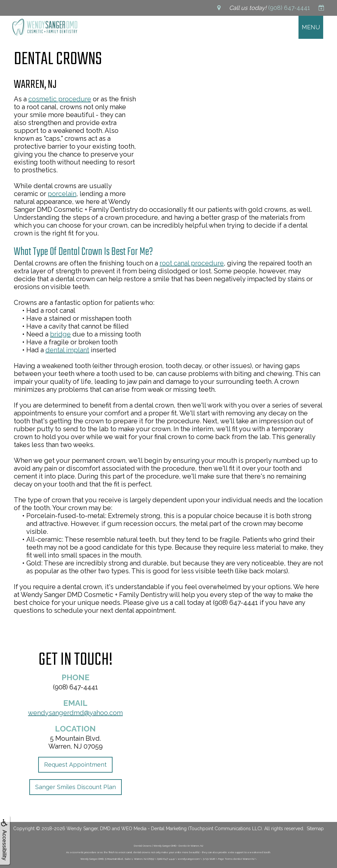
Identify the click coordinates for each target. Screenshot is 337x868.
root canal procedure (192, 263)
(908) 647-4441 (76, 687)
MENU (311, 27)
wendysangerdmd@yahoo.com (75, 713)
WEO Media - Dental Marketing (154, 829)
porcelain (62, 194)
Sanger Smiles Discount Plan (76, 787)
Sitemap (315, 829)
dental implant (67, 350)
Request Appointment (75, 765)
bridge (60, 334)
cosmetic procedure (60, 99)
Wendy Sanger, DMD (89, 829)
